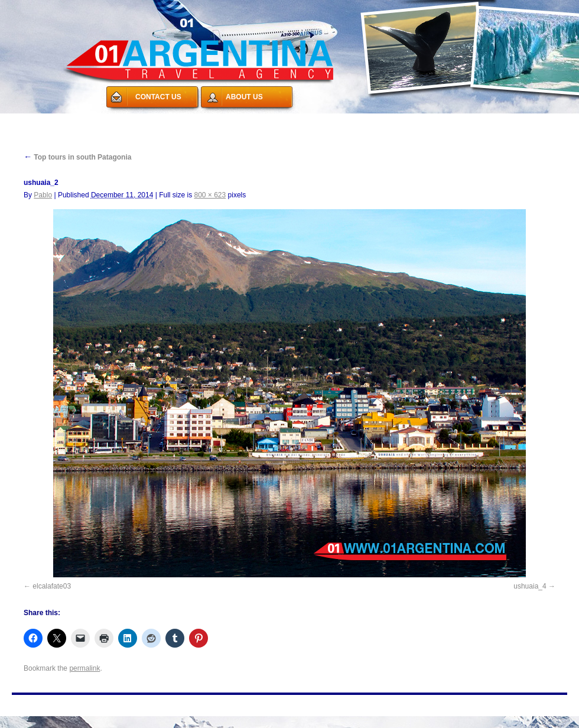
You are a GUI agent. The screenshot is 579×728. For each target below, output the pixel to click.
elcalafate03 (52, 586)
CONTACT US (158, 97)
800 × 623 (210, 195)
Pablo (43, 195)
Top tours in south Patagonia (77, 157)
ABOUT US (244, 97)
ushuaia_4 (530, 586)
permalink (84, 668)
